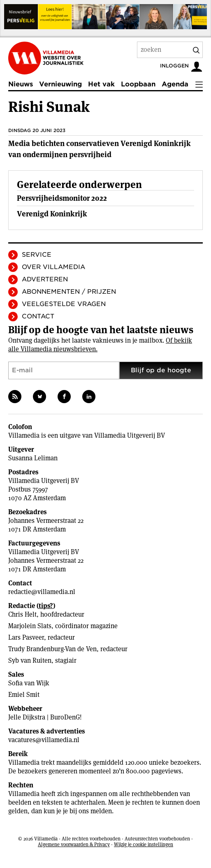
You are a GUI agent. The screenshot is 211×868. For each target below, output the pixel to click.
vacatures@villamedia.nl (44, 740)
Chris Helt (22, 614)
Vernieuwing (60, 84)
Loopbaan (138, 84)
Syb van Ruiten (30, 660)
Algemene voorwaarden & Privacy (74, 844)
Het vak (101, 84)
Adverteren (45, 279)
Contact (38, 316)
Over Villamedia (53, 267)
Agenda (175, 84)
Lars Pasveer (26, 637)
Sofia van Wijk (29, 683)
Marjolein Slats (30, 626)
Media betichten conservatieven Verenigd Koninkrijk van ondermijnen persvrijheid (100, 149)
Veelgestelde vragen (64, 304)
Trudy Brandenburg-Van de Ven (52, 649)
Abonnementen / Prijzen (69, 292)
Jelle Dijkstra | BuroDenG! (45, 717)
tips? (46, 606)
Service (37, 255)
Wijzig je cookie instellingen (144, 844)
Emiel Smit (24, 695)
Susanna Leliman (33, 458)
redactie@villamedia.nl (42, 592)
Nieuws (21, 84)
